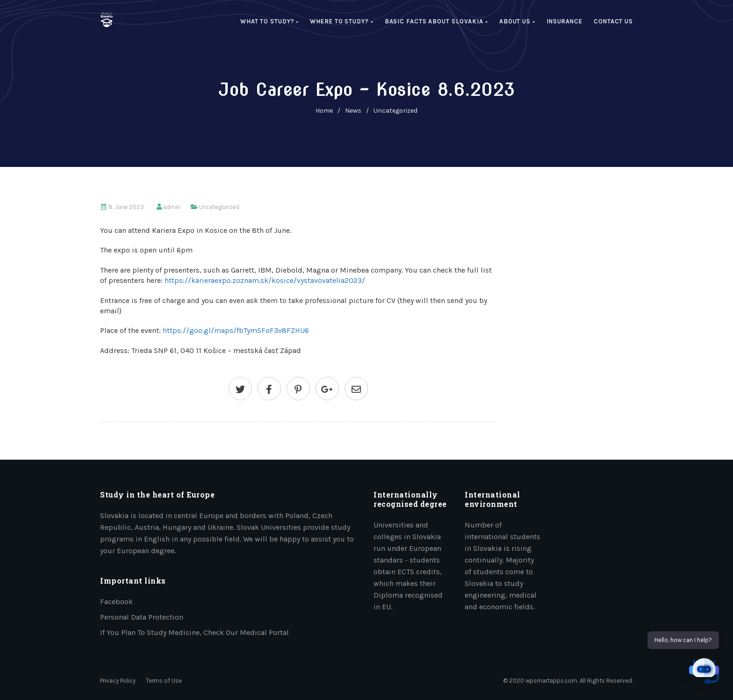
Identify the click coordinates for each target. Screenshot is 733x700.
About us (517, 21)
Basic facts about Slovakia (436, 21)
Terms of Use (164, 681)
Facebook (116, 602)
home (324, 111)
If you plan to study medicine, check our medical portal (194, 632)
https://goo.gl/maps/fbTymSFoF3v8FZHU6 (236, 330)
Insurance (564, 21)
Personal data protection (142, 617)
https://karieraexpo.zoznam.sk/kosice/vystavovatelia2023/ (265, 280)
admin (172, 207)
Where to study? (341, 21)
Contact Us (613, 21)
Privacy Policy (118, 681)
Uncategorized (395, 111)
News (353, 111)
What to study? (269, 21)
